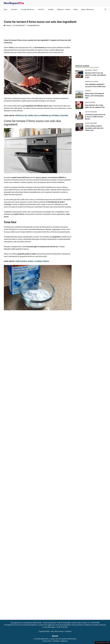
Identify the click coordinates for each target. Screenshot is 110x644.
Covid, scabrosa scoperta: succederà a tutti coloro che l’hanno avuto (94, 128)
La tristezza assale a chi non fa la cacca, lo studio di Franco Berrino (95, 117)
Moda (76, 10)
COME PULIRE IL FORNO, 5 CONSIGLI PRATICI (32, 261)
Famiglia (51, 10)
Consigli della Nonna (27, 10)
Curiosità (14, 10)
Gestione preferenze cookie (102, 642)
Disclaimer (56, 641)
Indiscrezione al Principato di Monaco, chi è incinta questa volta (94, 96)
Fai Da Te (41, 10)
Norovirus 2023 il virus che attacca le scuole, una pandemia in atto (95, 75)
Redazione (64, 641)
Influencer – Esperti (64, 10)
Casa (6, 10)
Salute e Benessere (87, 10)
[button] (105, 10)
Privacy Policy (47, 641)
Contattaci (68, 631)
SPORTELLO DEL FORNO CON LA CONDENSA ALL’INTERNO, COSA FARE (42, 116)
